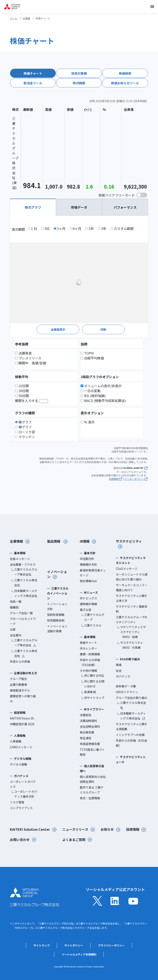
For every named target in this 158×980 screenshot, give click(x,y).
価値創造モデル (20, 690)
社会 (119, 671)
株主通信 (86, 738)
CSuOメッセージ (127, 569)
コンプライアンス (21, 808)
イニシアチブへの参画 (130, 735)
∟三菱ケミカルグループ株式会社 (24, 572)
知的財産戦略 (56, 615)
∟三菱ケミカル (91, 625)
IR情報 (26, 18)
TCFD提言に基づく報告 (92, 752)
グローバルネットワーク (23, 621)
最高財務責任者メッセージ (93, 573)
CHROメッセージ (21, 747)
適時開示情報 (88, 604)
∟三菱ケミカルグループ (93, 617)
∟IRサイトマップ (93, 698)
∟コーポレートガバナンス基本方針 (24, 794)
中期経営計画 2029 (22, 724)
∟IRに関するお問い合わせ (93, 684)
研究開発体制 (56, 620)
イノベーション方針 (57, 606)
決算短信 (86, 715)
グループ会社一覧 (21, 613)
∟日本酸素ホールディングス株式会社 (24, 593)
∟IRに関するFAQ (93, 675)
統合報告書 (87, 732)
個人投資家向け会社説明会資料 (93, 779)
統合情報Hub (88, 581)
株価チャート (88, 643)
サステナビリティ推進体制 (132, 609)
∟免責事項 (88, 692)
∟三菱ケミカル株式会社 (24, 583)
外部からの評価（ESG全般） (90, 662)
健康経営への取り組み (23, 699)
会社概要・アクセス (23, 564)
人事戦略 (16, 741)
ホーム (14, 18)
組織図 (14, 607)
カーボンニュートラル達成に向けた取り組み (132, 577)
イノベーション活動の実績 (57, 629)
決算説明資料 (88, 721)
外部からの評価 (20, 661)
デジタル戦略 (19, 764)
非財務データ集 (126, 686)
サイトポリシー (74, 945)
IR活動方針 (87, 559)
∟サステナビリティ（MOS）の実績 (130, 645)
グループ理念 (18, 679)
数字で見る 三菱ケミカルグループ (92, 790)
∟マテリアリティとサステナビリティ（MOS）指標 (132, 632)
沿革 (13, 629)
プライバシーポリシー (111, 945)
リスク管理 (17, 802)
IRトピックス (88, 598)
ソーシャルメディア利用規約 (79, 954)
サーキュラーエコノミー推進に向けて (132, 587)
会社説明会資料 (90, 726)
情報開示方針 (88, 564)
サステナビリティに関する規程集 (132, 726)
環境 (119, 665)
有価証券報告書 (90, 744)
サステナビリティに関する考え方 (132, 598)
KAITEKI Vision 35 (22, 718)
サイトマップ (42, 945)
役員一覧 (16, 601)
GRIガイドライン (127, 692)
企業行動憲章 (19, 685)
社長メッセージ (20, 559)
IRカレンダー (88, 648)
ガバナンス (123, 676)
